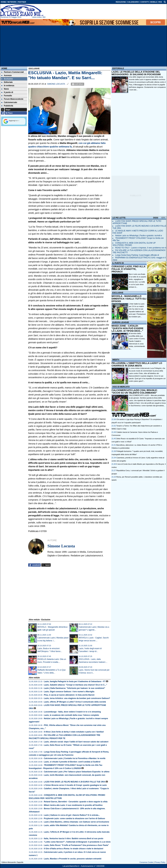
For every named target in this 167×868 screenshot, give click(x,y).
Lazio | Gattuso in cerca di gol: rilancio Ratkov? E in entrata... (72, 815)
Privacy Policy (160, 862)
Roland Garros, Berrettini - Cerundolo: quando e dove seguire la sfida (76, 802)
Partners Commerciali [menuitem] (13, 72)
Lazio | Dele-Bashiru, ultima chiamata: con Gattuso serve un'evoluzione (77, 822)
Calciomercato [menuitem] (9, 102)
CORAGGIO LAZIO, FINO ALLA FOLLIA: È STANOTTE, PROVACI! (128, 269)
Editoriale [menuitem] (7, 82)
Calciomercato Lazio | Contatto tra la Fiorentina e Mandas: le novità (75, 758)
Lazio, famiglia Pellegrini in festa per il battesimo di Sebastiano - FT (75, 681)
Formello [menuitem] (7, 96)
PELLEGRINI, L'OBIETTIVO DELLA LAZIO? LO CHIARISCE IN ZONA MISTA (137, 364)
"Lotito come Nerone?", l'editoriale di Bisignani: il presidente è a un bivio (77, 842)
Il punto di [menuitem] (7, 92)
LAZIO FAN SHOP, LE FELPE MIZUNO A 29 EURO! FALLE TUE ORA (75, 782)
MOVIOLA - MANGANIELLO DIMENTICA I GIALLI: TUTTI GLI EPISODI (129, 299)
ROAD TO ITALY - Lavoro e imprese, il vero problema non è (141, 248)
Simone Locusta (56, 84)
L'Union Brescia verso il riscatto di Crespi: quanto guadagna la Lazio (75, 785)
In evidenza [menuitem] (8, 86)
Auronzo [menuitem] (7, 75)
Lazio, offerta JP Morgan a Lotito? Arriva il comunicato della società (75, 702)
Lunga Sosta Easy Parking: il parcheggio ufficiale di (137, 255)
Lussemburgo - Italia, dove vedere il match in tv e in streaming (72, 712)
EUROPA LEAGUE (121, 322)
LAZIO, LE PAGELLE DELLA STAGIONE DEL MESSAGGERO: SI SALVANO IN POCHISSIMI (136, 73)
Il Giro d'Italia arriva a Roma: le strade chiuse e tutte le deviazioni (74, 849)
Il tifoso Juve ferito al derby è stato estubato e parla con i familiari (74, 732)
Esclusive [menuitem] (7, 79)
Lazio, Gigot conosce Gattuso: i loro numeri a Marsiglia (69, 692)
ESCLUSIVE (118, 293)
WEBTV (116, 360)
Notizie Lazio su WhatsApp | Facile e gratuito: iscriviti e (139, 236)
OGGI (156, 218)
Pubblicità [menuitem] (7, 106)
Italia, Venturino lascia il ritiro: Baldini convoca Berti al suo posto (74, 839)
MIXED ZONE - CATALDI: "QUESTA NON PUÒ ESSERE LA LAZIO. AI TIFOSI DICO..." (127, 328)
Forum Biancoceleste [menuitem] (12, 99)
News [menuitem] (5, 89)
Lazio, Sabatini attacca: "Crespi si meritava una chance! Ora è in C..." (75, 685)
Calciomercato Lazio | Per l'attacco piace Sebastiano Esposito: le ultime (77, 772)
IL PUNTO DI (118, 263)
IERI (163, 218)
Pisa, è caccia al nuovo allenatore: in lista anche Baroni (69, 695)
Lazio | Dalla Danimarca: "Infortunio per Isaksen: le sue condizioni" (75, 688)
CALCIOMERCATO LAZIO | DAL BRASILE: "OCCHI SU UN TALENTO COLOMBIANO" (135, 391)
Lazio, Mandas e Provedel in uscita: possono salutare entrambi (73, 859)
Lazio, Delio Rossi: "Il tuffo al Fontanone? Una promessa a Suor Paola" (76, 845)
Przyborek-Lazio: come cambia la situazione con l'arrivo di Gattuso (75, 818)
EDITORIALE (118, 68)
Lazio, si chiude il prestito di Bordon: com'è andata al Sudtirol (72, 762)
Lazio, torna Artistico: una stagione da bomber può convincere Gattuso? (77, 698)
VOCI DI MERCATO (121, 387)
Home (4, 68)
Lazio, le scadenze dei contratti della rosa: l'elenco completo (71, 715)
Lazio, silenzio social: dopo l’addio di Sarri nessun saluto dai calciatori (76, 742)
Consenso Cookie (146, 862)
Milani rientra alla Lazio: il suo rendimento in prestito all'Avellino (73, 805)
